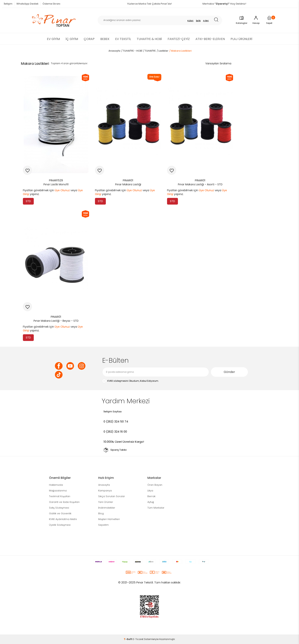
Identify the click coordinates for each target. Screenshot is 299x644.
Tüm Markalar (156, 508)
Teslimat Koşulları (60, 496)
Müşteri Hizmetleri (109, 519)
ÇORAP (89, 39)
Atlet (206, 21)
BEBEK (105, 39)
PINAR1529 (56, 180)
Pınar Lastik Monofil (56, 184)
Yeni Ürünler (106, 502)
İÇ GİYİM (72, 39)
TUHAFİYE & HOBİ (149, 39)
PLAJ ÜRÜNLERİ (241, 39)
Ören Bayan (155, 485)
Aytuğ (151, 502)
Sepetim (103, 525)
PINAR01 (128, 180)
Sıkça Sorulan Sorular (112, 496)
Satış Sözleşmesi (59, 508)
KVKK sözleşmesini (118, 381)
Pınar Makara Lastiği (128, 184)
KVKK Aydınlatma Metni (63, 519)
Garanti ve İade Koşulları (64, 502)
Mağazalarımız (58, 491)
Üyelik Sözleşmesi (60, 525)
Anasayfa (104, 485)
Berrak (151, 496)
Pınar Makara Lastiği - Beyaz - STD (56, 321)
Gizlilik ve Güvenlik (60, 513)
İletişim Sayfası (113, 412)
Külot (190, 21)
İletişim (8, 4)
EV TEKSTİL (123, 39)
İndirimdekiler (107, 508)
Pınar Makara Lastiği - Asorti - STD (200, 184)
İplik (198, 21)
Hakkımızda (56, 485)
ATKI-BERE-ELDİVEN (210, 39)
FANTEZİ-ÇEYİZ (179, 39)
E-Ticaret (138, 639)
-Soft (128, 639)
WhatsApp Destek (27, 4)
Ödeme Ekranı (51, 4)
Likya (150, 491)
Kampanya (105, 491)
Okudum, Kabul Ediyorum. (131, 381)
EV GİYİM (53, 39)
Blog (101, 513)
